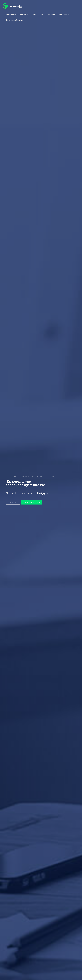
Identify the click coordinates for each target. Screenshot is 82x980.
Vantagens (24, 14)
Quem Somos (11, 14)
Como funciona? (38, 14)
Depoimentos (64, 14)
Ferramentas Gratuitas (15, 20)
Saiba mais (13, 502)
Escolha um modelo (32, 502)
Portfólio (51, 14)
